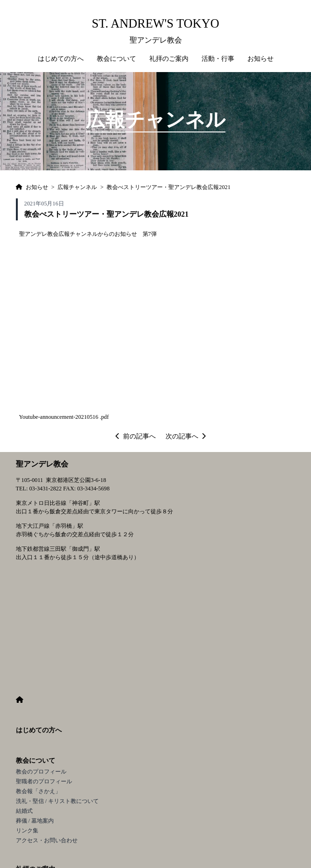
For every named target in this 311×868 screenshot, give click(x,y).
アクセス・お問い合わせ (47, 840)
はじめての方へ (61, 59)
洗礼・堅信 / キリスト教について (58, 801)
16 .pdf (101, 417)
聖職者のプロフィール (44, 781)
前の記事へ (136, 436)
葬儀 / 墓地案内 (35, 821)
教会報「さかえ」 (38, 791)
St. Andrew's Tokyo (155, 24)
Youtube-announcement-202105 (56, 417)
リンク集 (27, 831)
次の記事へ (186, 436)
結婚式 (24, 811)
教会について (36, 761)
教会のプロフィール (41, 772)
